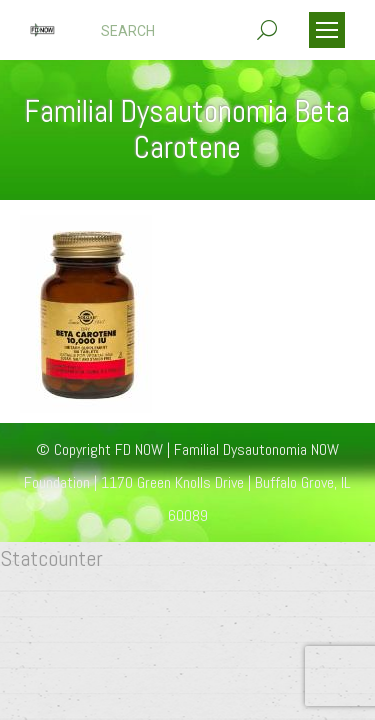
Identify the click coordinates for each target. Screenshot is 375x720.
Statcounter (51, 558)
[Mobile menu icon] (327, 30)
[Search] (189, 31)
